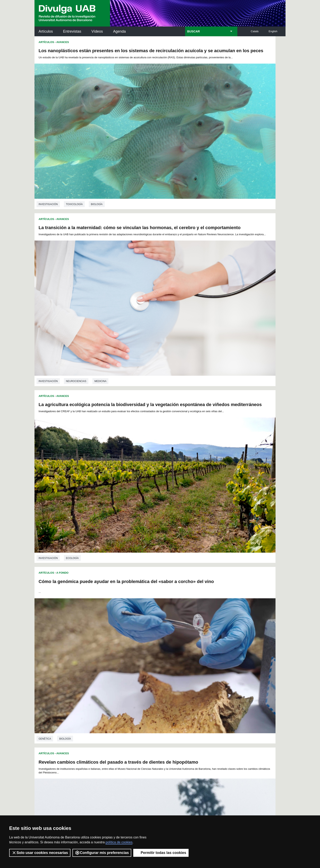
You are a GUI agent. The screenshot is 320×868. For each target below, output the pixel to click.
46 (208, 649)
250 (170, 690)
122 (157, 664)
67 (197, 653)
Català (255, 31)
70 (213, 653)
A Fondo (188, 163)
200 (197, 679)
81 (149, 657)
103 (150, 660)
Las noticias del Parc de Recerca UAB (58, 751)
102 (143, 660)
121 (150, 664)
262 (129, 693)
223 (109, 686)
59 (155, 653)
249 (163, 690)
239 (218, 686)
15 (167, 646)
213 (163, 682)
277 (137, 698)
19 (188, 646)
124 (170, 664)
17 (178, 646)
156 (143, 671)
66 (192, 653)
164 (197, 671)
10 (140, 646)
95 (102, 660)
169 (109, 675)
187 (109, 679)
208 (129, 682)
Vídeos (97, 31)
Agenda (119, 31)
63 (176, 653)
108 (183, 660)
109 (190, 660)
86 (176, 657)
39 (171, 649)
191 (136, 679)
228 (143, 686)
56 (139, 653)
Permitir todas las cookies (161, 853)
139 (150, 668)
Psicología (97, 508)
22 (204, 646)
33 (139, 649)
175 (150, 675)
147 (204, 668)
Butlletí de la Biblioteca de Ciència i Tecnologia (107, 719)
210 (143, 682)
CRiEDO (196, 763)
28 (112, 649)
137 (136, 668)
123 (163, 664)
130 (211, 664)
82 (155, 657)
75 (117, 657)
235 (191, 686)
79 (139, 657)
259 (109, 693)
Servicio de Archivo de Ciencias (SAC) (157, 719)
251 (177, 690)
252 (184, 690)
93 (213, 657)
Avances (63, 42)
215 (177, 682)
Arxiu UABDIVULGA (54, 717)
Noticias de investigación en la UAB (58, 733)
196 (170, 679)
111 (204, 660)
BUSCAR (193, 31)
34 (144, 649)
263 (136, 693)
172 (129, 675)
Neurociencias (202, 148)
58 (149, 653)
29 (117, 649)
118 (129, 664)
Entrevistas (72, 31)
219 (204, 682)
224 (116, 686)
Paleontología (76, 387)
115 (109, 664)
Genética (72, 629)
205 (109, 682)
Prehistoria (200, 385)
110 (197, 660)
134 (116, 668)
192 (143, 679)
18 (183, 646)
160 (170, 671)
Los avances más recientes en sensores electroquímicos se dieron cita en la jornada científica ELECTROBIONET (211, 534)
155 (136, 671)
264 (143, 693)
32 (133, 649)
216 (184, 682)
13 (157, 646)
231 (163, 686)
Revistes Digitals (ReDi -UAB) (102, 738)
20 (194, 646)
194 (157, 679)
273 (204, 693)
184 (211, 675)
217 (191, 682)
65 (187, 653)
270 (184, 693)
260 (116, 693)
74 (112, 657)
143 (177, 668)
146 (197, 668)
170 (116, 675)
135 (123, 668)
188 (116, 679)
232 (170, 686)
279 (150, 698)
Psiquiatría (74, 508)
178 (170, 675)
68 (203, 653)
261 (123, 693)
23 (209, 646)
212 (157, 682)
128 (197, 664)
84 (165, 657)
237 (204, 686)
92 (208, 657)
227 (136, 686)
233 (177, 686)
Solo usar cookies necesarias (40, 853)
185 (218, 675)
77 (128, 657)
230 (157, 686)
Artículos (46, 31)
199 (191, 679)
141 (163, 668)
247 (150, 690)
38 (165, 649)
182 (197, 675)
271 (191, 693)
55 (133, 653)
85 (171, 657)
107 (177, 660)
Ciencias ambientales (130, 387)
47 (213, 649)
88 (187, 657)
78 (133, 657)
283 (178, 698)
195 (163, 679)
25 (220, 646)
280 (157, 698)
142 (170, 668)
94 (219, 657)
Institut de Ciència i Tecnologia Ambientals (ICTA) (257, 740)
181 (191, 675)
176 (157, 675)
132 (102, 668)
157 (150, 671)
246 (143, 690)
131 (218, 664)
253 (191, 690)
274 (211, 693)
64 (181, 653)
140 (157, 668)
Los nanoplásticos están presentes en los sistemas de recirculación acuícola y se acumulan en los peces (93, 56)
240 (102, 690)
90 (197, 657)
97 (112, 660)
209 (136, 682)
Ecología (72, 266)
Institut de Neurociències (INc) (259, 719)
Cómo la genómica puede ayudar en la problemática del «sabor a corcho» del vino (220, 174)
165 (204, 671)
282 (171, 698)
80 (144, 657)
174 (143, 675)
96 (107, 660)
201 (204, 679)
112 (211, 660)
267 (163, 693)
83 (160, 657)
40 (176, 649)
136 (129, 668)
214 (170, 682)
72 (101, 657)
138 (143, 668)
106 (170, 660)
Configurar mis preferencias (102, 853)
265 (150, 693)
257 (218, 690)
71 (219, 653)
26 (101, 649)
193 (150, 679)
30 (123, 649)
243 (123, 690)
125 (177, 664)
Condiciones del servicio (107, 809)
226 (129, 686)
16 (172, 646)
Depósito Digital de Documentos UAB (154, 738)
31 (128, 649)
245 (136, 690)
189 (123, 679)
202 (211, 679)
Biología (97, 149)
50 (107, 653)
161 (177, 671)
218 (197, 682)
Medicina (226, 148)
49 (101, 653)
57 (144, 653)
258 (102, 693)
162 (184, 671)
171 (123, 675)
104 (156, 660)
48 (219, 649)
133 (109, 668)
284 (184, 698)
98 (118, 660)
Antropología (252, 385)
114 (102, 664)
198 (184, 679)
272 (197, 693)
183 (204, 675)
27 (107, 649)
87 (181, 657)
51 (112, 653)
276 (130, 698)
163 (191, 671)
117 (123, 664)
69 (208, 653)
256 (211, 690)
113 (218, 660)
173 (136, 675)
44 (197, 649)
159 (163, 671)
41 (181, 649)
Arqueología (225, 385)
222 (102, 686)
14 (162, 646)
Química (197, 627)
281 (164, 698)
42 (187, 649)
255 (204, 690)
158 (157, 671)
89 (192, 657)
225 (123, 686)
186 (102, 679)
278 (143, 698)
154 (129, 671)
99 (123, 660)
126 (184, 664)
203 (218, 679)
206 (116, 682)
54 (128, 653)
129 (204, 664)
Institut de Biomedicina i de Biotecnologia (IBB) (258, 761)
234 (184, 686)
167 (218, 671)
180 (184, 675)
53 (123, 653)
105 (163, 660)
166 (211, 671)
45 (203, 649)
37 (160, 649)
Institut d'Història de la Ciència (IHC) (207, 719)
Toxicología (74, 149)
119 (136, 664)
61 (165, 653)
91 (203, 657)
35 (149, 649)
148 (211, 668)
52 (117, 653)
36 (155, 649)
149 (218, 668)
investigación (48, 149)
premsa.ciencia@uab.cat (182, 787)
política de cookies (119, 842)
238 (211, 686)
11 (146, 646)
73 (107, 657)
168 (102, 675)
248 (157, 690)
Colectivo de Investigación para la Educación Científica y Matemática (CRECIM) (207, 743)
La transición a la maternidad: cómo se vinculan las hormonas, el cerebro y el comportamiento (219, 53)
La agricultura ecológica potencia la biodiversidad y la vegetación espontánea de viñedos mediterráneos (94, 175)
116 (116, 664)
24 (215, 646)
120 (143, 664)
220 (211, 682)
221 (218, 682)
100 (129, 660)
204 (102, 682)
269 (177, 693)
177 (163, 675)
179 (177, 675)
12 (151, 646)
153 (123, 671)
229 (150, 686)
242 (116, 690)
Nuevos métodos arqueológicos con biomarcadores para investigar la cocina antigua (219, 290)
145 (191, 668)
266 (157, 693)
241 (109, 690)
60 (160, 653)
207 (123, 682)
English (273, 31)
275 (218, 693)
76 (123, 657)
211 (150, 682)
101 (136, 660)
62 (171, 653)
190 (129, 679)
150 (102, 671)
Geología (101, 387)
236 (197, 686)
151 (109, 671)
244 (129, 690)
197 (177, 679)
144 (184, 668)
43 (192, 649)
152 (116, 671)
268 (170, 693)
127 (191, 664)
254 (197, 690)
